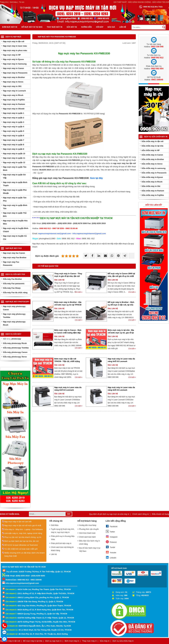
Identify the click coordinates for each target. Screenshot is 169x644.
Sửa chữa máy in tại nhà (152, 146)
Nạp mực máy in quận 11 (14, 158)
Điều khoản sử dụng (160, 514)
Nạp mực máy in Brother (14, 77)
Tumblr (110, 547)
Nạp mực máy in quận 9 (14, 149)
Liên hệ (123, 27)
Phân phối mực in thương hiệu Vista (63, 538)
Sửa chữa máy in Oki (151, 186)
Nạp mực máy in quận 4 (14, 127)
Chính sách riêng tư (141, 514)
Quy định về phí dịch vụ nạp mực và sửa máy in (109, 514)
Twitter (110, 531)
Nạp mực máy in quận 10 (14, 154)
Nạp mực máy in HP (12, 55)
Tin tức (22, 2)
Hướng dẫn (86, 27)
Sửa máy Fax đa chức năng (15, 292)
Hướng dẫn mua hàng (88, 525)
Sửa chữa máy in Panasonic (154, 173)
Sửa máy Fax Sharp (12, 288)
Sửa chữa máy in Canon (152, 155)
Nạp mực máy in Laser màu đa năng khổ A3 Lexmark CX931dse (121, 390)
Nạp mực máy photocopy (17, 302)
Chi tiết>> (79, 292)
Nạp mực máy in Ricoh (13, 95)
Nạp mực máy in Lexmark (14, 91)
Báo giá (111, 27)
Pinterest (111, 542)
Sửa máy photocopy (12, 339)
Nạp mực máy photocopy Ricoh (14, 323)
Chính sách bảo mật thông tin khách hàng (62, 549)
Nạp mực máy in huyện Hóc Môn (15, 222)
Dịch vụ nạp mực (13, 37)
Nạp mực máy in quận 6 (14, 136)
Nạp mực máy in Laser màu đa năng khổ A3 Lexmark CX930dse (68, 390)
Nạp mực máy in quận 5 (14, 131)
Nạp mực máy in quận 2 (14, 118)
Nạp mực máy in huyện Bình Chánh (16, 230)
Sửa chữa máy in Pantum (153, 191)
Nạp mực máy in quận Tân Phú (15, 199)
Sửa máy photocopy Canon (15, 352)
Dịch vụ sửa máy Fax (15, 274)
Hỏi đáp (100, 27)
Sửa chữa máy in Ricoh (152, 182)
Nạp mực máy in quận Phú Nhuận (15, 192)
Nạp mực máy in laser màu (15, 46)
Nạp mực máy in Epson (13, 59)
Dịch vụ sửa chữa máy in (156, 137)
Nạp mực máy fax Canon (14, 253)
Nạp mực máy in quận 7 (14, 140)
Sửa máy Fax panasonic (14, 284)
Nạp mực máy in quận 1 (14, 113)
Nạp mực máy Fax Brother (15, 257)
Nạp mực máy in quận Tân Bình (15, 169)
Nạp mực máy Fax (14, 248)
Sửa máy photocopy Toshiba (16, 348)
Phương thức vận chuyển (89, 529)
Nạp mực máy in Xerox (13, 82)
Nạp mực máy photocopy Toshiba (14, 316)
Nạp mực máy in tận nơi (14, 41)
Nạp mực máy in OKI (12, 86)
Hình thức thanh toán (87, 533)
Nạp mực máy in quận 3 (14, 122)
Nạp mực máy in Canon (14, 68)
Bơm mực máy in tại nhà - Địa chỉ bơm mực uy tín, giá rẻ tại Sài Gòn (121, 333)
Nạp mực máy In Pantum (14, 104)
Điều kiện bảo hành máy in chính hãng (89, 542)
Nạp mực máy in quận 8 (14, 145)
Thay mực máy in (55, 27)
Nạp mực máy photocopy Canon (14, 308)
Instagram (112, 537)
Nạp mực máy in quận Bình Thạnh (15, 184)
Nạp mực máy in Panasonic (15, 73)
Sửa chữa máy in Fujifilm (153, 195)
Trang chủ (4, 2)
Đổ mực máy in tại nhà (32, 27)
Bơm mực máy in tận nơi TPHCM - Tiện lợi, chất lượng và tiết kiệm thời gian (67, 361)
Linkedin (111, 557)
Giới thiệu (13, 2)
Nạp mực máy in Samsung (15, 64)
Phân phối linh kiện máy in (61, 543)
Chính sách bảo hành (87, 537)
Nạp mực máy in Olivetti (14, 109)
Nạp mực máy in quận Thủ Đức (15, 215)
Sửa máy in (72, 27)
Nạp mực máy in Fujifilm (14, 100)
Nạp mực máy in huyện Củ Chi (15, 238)
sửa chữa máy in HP (151, 150)
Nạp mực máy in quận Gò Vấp (14, 176)
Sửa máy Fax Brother (12, 279)
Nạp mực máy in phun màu (15, 50)
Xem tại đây (96, 178)
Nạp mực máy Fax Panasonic (11, 264)
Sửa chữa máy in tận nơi (152, 141)
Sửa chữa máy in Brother (153, 159)
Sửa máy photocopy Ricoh (15, 343)
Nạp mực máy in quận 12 (14, 162)
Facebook (112, 526)
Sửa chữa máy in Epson (152, 177)
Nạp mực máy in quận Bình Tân (15, 207)
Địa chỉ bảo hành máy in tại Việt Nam (90, 550)
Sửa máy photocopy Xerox (15, 357)
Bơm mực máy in (10, 27)
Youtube (111, 552)
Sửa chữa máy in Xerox (152, 164)
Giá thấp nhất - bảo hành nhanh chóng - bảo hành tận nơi (141, 2)
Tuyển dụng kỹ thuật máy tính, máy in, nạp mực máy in (63, 531)
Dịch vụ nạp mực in (53, 641)
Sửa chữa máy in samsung (153, 168)
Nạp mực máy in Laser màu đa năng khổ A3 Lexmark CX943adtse (121, 361)
